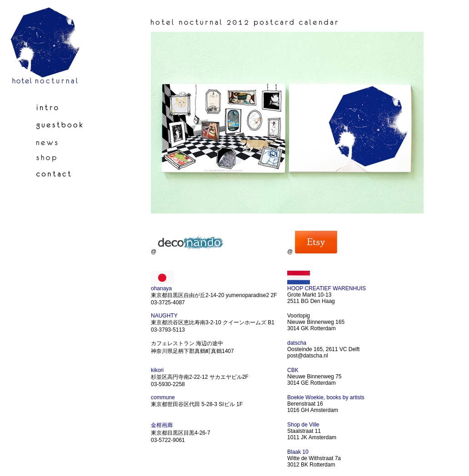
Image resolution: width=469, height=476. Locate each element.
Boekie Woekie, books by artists (326, 397)
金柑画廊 (162, 425)
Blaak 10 (298, 452)
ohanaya (161, 288)
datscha (297, 343)
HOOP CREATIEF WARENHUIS (327, 288)
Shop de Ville (303, 425)
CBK (293, 370)
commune (163, 397)
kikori (157, 370)
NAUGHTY (164, 316)
